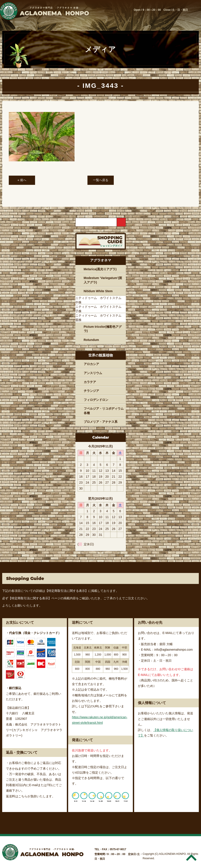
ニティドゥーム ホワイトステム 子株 (100, 309)
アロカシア (91, 364)
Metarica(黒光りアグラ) (100, 269)
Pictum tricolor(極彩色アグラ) (103, 329)
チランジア (91, 391)
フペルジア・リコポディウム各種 (104, 411)
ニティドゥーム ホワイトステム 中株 (100, 300)
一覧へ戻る (101, 180)
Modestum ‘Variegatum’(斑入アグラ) (103, 280)
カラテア (90, 382)
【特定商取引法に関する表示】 (67, 591)
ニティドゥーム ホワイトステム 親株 (100, 318)
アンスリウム (93, 373)
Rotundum (91, 340)
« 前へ (22, 180)
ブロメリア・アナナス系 (101, 422)
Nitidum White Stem (98, 291)
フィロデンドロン (96, 400)
